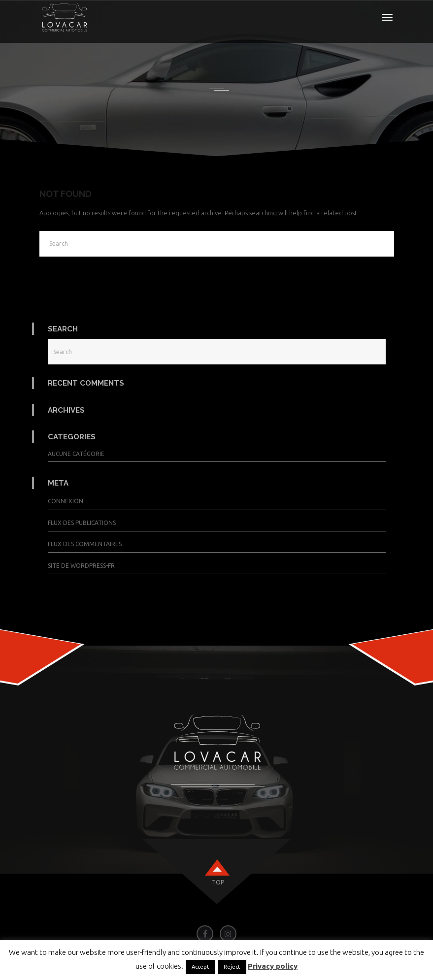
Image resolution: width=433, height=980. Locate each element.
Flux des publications (82, 523)
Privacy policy (273, 966)
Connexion (66, 501)
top (218, 882)
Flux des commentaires (85, 544)
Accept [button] (200, 967)
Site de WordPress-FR (81, 566)
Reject (232, 967)
